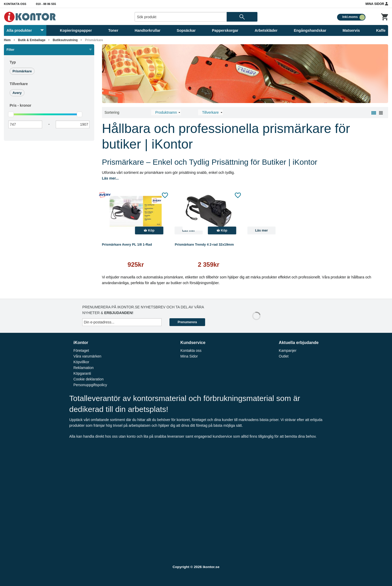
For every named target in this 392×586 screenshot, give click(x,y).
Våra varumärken (87, 356)
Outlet (284, 356)
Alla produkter (25, 30)
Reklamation (84, 368)
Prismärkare (94, 40)
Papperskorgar (225, 30)
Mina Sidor (377, 4)
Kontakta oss (15, 4)
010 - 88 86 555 (46, 4)
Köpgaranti (82, 373)
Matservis (351, 30)
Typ (13, 62)
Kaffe (381, 30)
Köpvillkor (81, 362)
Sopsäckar (186, 30)
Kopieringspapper (76, 30)
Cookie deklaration (88, 379)
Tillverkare (19, 84)
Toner (113, 30)
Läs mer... (110, 178)
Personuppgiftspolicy (90, 385)
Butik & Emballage (32, 40)
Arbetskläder (266, 30)
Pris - (20, 105)
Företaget (81, 351)
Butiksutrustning (65, 40)
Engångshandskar (310, 30)
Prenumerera (187, 322)
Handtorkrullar (147, 30)
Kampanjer (288, 351)
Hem (7, 40)
